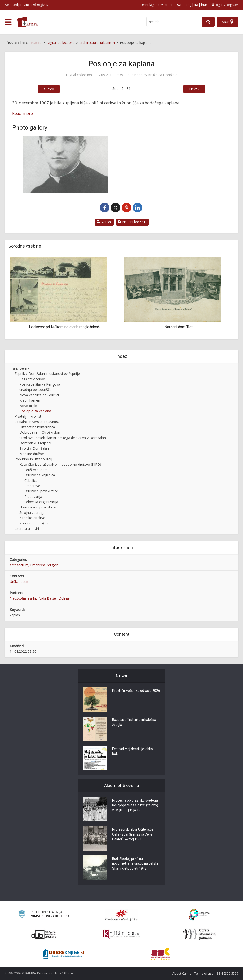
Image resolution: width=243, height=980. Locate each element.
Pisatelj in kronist (28, 416)
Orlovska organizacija (41, 502)
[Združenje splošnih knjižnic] (160, 954)
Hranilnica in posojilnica (38, 507)
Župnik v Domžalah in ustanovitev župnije (47, 374)
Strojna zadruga (32, 512)
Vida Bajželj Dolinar (55, 598)
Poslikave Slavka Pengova (40, 384)
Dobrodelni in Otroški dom (40, 432)
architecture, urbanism (27, 565)
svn (180, 5)
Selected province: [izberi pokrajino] (27, 5)
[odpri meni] (8, 22)
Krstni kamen (30, 400)
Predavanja (33, 496)
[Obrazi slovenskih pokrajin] (199, 934)
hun (204, 5)
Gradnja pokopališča (36, 390)
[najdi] (208, 22)
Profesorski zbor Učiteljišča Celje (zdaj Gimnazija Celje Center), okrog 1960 (133, 835)
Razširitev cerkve (33, 379)
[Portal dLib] (44, 934)
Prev (50, 89)
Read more (22, 113)
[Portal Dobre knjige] (63, 954)
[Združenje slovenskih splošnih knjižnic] (121, 934)
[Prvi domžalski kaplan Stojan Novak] (66, 165)
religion (53, 565)
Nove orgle (28, 406)
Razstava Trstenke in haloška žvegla (135, 723)
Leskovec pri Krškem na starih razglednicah (64, 327)
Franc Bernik (20, 368)
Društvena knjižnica (40, 475)
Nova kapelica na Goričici (39, 395)
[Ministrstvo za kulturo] (44, 915)
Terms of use (204, 973)
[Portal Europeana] (199, 915)
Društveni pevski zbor (41, 491)
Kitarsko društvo (32, 518)
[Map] (228, 22)
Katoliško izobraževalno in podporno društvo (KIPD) (60, 464)
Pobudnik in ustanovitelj (33, 459)
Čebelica (31, 480)
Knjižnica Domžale (163, 75)
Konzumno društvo (35, 523)
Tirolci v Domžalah (34, 448)
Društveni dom (36, 470)
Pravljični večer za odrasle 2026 (136, 691)
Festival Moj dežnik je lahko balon (133, 752)
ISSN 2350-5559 (227, 973)
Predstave (32, 486)
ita (196, 5)
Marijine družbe (32, 454)
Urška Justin (19, 581)
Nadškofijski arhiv (24, 598)
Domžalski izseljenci (35, 443)
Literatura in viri (27, 528)
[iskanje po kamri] (174, 22)
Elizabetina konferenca (37, 427)
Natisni (104, 222)
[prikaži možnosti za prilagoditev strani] (157, 5)
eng (188, 5)
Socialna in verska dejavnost (37, 422)
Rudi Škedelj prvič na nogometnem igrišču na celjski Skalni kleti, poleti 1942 (135, 864)
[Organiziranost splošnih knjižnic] (121, 915)
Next (193, 89)
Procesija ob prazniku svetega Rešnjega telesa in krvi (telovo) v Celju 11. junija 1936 (135, 806)
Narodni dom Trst (179, 327)
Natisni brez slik (132, 222)
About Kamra (182, 973)
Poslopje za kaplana (35, 411)
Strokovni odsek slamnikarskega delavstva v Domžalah (63, 438)
